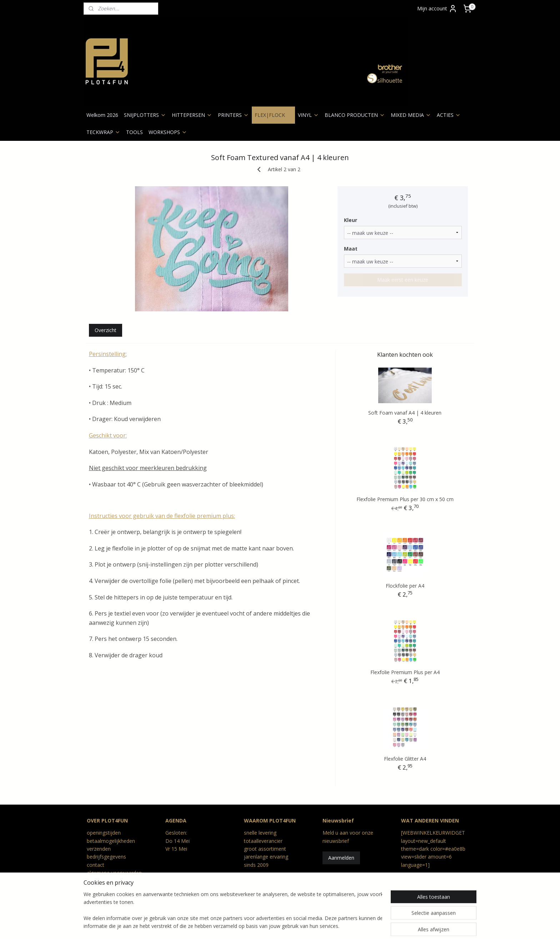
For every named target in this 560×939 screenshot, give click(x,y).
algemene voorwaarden (114, 873)
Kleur (351, 220)
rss (263, 926)
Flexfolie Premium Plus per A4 (405, 672)
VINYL (308, 115)
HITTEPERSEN (192, 115)
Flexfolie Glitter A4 (405, 759)
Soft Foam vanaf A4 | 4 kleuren (405, 413)
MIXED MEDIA (411, 115)
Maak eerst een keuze (403, 280)
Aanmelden (341, 858)
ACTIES (449, 115)
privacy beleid (102, 881)
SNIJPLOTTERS (145, 115)
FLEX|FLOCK (273, 115)
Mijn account (437, 9)
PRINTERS (233, 115)
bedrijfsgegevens (106, 857)
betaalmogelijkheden (111, 841)
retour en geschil (106, 889)
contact (96, 865)
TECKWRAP (103, 132)
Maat (351, 249)
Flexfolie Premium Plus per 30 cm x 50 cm (405, 499)
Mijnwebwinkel (353, 926)
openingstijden (104, 833)
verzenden (99, 849)
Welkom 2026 (102, 115)
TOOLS (134, 132)
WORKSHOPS (168, 132)
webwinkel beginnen (290, 926)
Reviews (96, 897)
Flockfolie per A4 (405, 586)
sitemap (248, 926)
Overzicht (106, 330)
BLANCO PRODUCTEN (355, 115)
